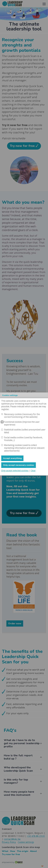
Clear (33, 471)
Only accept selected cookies (15, 471)
